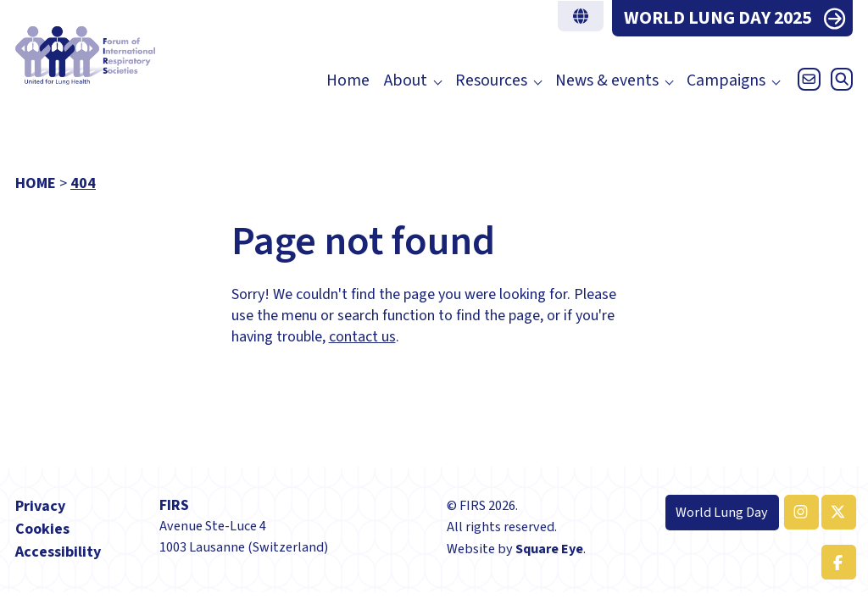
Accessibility (58, 552)
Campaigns (726, 81)
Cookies (42, 529)
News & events (607, 81)
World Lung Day (722, 512)
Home (348, 81)
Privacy (40, 506)
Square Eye (549, 549)
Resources (491, 81)
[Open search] (838, 83)
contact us (362, 337)
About (406, 81)
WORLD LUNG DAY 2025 (718, 18)
